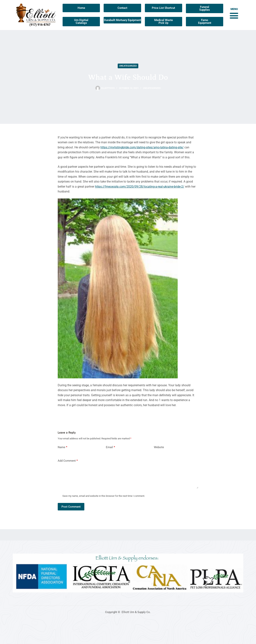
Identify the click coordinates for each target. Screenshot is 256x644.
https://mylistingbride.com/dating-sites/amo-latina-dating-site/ (142, 147)
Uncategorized (128, 66)
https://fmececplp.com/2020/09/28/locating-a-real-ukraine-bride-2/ (140, 187)
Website (159, 447)
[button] (234, 15)
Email (110, 447)
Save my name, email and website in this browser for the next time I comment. (104, 496)
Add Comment (68, 461)
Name (63, 447)
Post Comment (71, 507)
